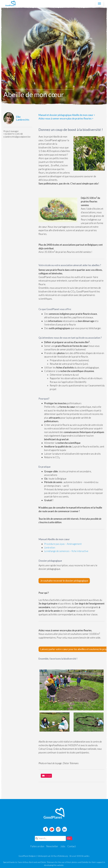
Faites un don (37, 846)
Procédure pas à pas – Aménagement (63, 544)
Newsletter (52, 846)
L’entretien (50, 548)
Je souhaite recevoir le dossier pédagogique (64, 581)
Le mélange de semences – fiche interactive (66, 551)
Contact (72, 846)
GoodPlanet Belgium (10, 4)
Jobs (63, 846)
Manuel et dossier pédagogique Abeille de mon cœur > (67, 115)
